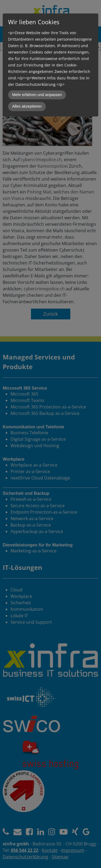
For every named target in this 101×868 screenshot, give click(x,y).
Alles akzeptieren (27, 106)
